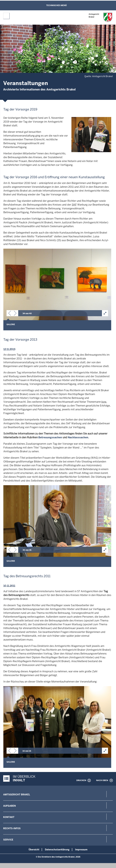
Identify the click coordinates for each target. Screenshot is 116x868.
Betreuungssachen (50, 437)
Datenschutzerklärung (57, 850)
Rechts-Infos (12, 828)
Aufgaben (10, 806)
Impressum (81, 850)
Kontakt (9, 817)
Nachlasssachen (78, 437)
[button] (10, 314)
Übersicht (34, 850)
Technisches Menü (56, 5)
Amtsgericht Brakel (17, 795)
